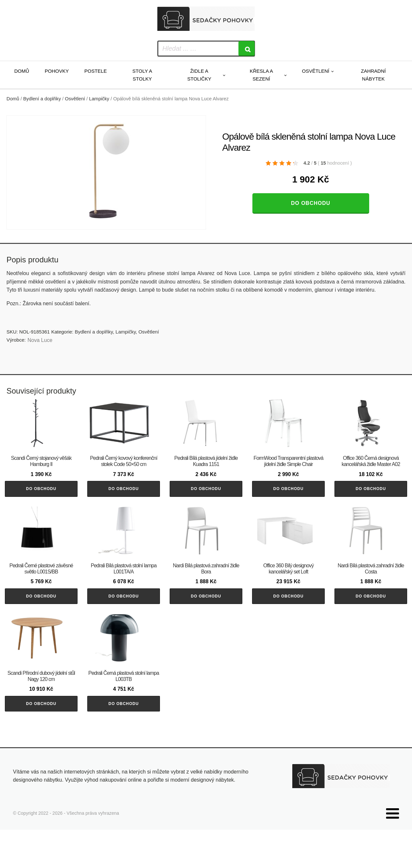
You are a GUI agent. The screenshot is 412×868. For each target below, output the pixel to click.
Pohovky (57, 71)
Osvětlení (316, 71)
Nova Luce (40, 340)
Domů (22, 71)
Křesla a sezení (261, 75)
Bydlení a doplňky (42, 99)
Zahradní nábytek (374, 75)
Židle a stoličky (199, 75)
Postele (96, 71)
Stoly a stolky (142, 75)
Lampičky (99, 99)
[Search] (247, 49)
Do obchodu (311, 203)
